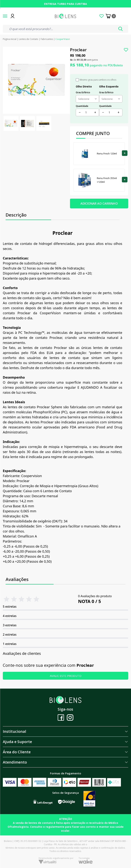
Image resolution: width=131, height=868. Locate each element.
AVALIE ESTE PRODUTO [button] (66, 676)
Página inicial (10, 39)
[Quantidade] (87, 112)
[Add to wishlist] (126, 50)
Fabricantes (47, 39)
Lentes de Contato (29, 39)
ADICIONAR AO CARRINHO (99, 203)
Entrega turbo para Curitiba (65, 4)
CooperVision (63, 39)
